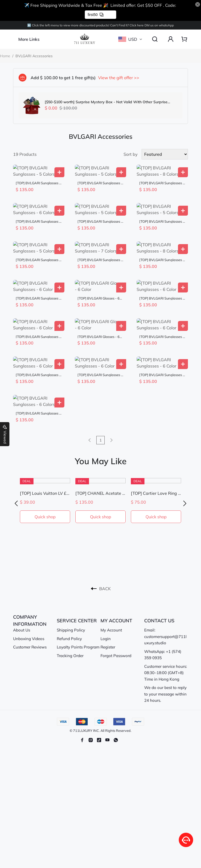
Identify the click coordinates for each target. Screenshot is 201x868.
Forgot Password (116, 612)
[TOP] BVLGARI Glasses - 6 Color (99, 273)
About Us (22, 586)
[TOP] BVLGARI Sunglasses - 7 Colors (100, 241)
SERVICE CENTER (77, 577)
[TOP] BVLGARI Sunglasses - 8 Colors (162, 177)
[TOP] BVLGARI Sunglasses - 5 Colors (38, 177)
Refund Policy (69, 595)
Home (5, 56)
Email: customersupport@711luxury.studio (165, 593)
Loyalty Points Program (78, 603)
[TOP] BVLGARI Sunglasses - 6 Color (38, 273)
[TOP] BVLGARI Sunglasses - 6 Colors (38, 209)
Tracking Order (70, 612)
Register (108, 603)
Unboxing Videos (29, 595)
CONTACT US (159, 577)
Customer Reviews (30, 603)
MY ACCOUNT (116, 577)
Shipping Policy (71, 586)
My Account (111, 586)
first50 (96, 15)
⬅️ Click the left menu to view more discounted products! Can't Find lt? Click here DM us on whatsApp (100, 25)
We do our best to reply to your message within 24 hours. (165, 650)
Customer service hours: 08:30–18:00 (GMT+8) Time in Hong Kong (166, 629)
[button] (16, 459)
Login (106, 595)
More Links (29, 39)
